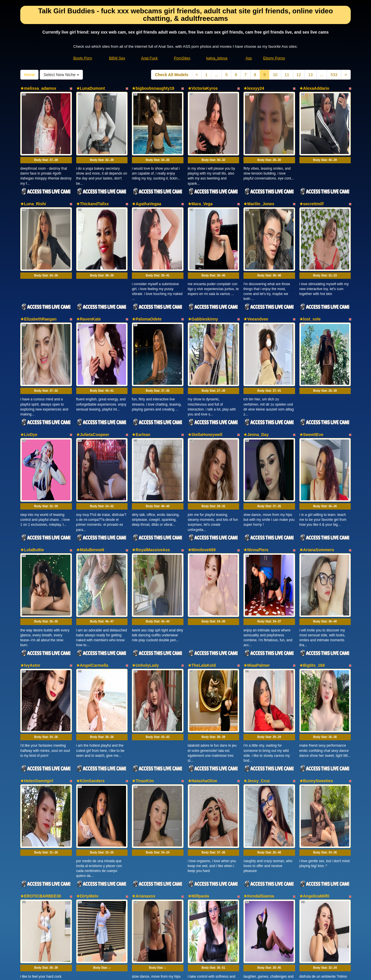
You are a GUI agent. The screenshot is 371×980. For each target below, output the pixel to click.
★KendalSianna (259, 716)
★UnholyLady (145, 536)
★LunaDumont (91, 88)
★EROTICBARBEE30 (41, 716)
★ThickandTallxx (93, 178)
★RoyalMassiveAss (151, 447)
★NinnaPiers (256, 447)
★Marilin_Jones (259, 178)
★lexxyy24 (254, 88)
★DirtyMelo (87, 716)
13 (310, 75)
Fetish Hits (207, 972)
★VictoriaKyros (203, 88)
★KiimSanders (91, 626)
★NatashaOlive (203, 626)
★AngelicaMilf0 (314, 716)
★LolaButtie (32, 447)
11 (287, 75)
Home (29, 75)
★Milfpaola (199, 716)
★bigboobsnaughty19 (153, 88)
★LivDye (29, 357)
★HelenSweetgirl (37, 626)
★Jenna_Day (256, 357)
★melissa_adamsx (38, 88)
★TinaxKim (143, 626)
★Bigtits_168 (312, 536)
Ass (249, 58)
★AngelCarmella (92, 536)
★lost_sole (310, 268)
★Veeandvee (256, 268)
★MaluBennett (90, 447)
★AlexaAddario (314, 88)
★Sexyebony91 (35, 805)
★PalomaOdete (147, 268)
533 (334, 75)
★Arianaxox (144, 716)
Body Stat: (46, 134)
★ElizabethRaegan (38, 268)
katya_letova (217, 58)
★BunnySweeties (316, 626)
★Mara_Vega (200, 178)
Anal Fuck (149, 58)
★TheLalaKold (202, 536)
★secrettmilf (312, 178)
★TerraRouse (145, 805)
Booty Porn (83, 58)
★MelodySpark (91, 805)
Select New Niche (61, 75)
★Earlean (141, 357)
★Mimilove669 (202, 447)
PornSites (182, 58)
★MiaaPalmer (257, 536)
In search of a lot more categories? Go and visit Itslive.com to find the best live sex (186, 925)
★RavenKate (89, 268)
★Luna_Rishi (33, 178)
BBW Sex (117, 58)
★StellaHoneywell (205, 357)
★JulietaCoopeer (93, 357)
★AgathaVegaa (147, 178)
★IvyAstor (30, 536)
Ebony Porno (274, 58)
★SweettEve (311, 357)
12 (299, 75)
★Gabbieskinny (203, 268)
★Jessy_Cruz (257, 626)
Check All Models (171, 75)
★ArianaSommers (317, 447)
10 (275, 75)
